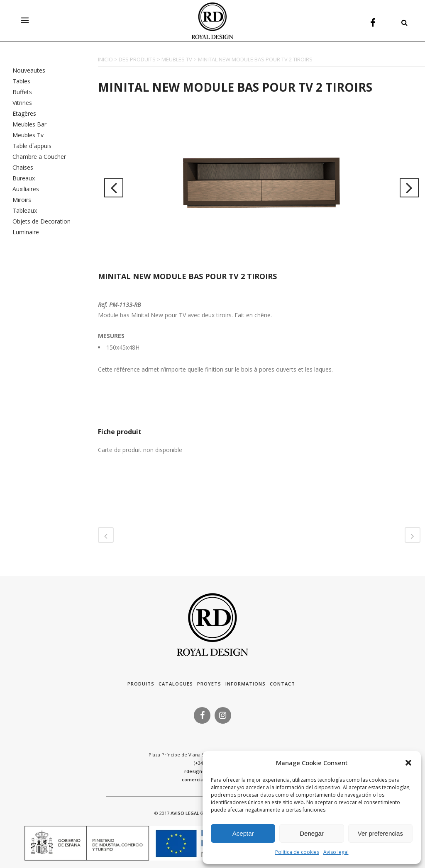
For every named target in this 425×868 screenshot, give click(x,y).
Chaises (23, 167)
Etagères (24, 113)
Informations (245, 684)
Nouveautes (29, 70)
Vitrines (22, 103)
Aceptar (243, 833)
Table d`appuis (32, 146)
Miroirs (22, 200)
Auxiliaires (26, 189)
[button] (408, 763)
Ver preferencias (380, 833)
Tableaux (25, 210)
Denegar (312, 833)
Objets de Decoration (42, 221)
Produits (141, 684)
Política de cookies (297, 852)
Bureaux (24, 178)
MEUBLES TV (177, 59)
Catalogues (176, 684)
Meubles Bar (29, 124)
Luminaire (26, 232)
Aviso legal (336, 852)
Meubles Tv (28, 135)
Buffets (22, 92)
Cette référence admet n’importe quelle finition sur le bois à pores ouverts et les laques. (215, 369)
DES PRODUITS (137, 59)
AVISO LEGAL (185, 813)
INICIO (105, 59)
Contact (282, 684)
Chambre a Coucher (39, 157)
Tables (21, 81)
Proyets (209, 684)
